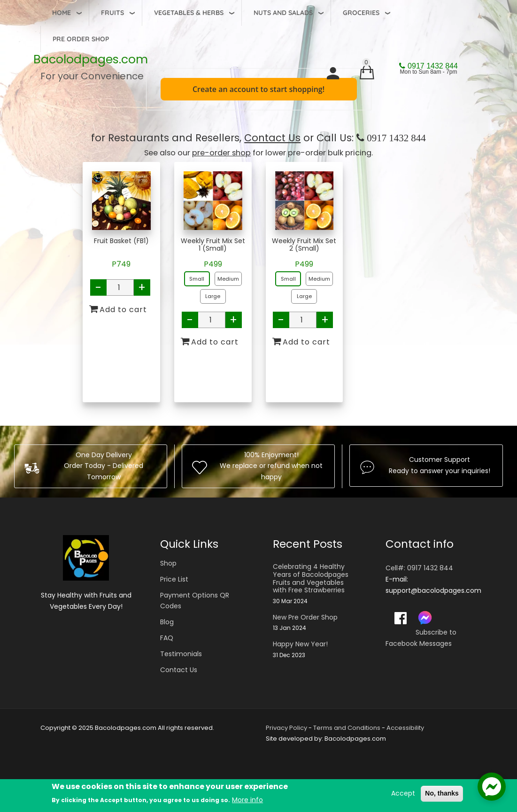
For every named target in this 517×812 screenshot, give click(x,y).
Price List (174, 579)
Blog (167, 622)
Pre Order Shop (81, 39)
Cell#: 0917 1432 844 (419, 568)
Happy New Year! (300, 644)
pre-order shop (221, 153)
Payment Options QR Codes (195, 601)
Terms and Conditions (347, 728)
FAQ (167, 638)
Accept (403, 794)
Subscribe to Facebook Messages (421, 638)
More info (247, 800)
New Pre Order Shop (305, 617)
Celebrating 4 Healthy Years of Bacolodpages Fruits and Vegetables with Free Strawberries (311, 578)
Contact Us (272, 138)
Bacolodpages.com (91, 59)
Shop (168, 563)
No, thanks (442, 794)
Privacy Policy (286, 728)
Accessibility (405, 728)
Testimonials (181, 654)
